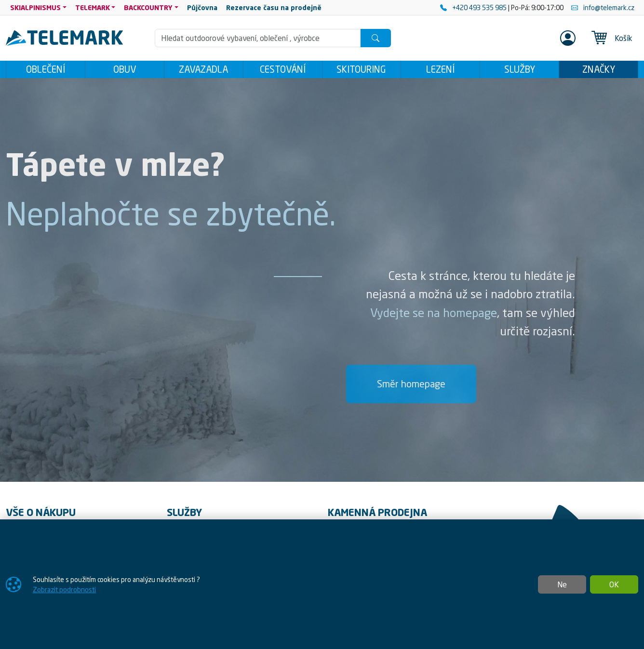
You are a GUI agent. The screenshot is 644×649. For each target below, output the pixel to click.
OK (614, 584)
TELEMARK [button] (93, 7)
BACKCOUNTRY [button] (148, 7)
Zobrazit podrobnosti (64, 589)
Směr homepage (411, 386)
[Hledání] (257, 38)
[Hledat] (376, 38)
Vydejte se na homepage (434, 316)
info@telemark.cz (603, 7)
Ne (562, 584)
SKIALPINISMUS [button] (35, 7)
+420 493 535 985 (474, 7)
